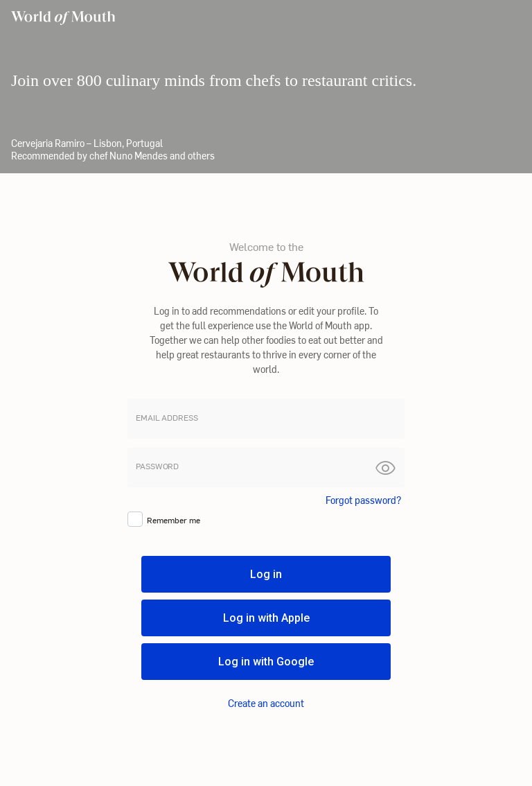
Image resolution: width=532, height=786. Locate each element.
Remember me (174, 520)
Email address (167, 418)
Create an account (266, 703)
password (157, 466)
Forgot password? (363, 500)
